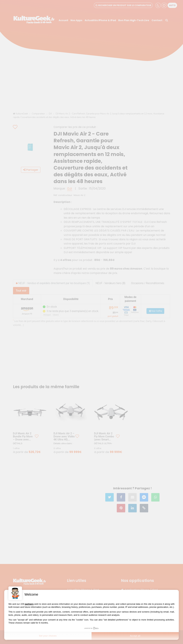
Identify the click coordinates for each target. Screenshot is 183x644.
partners (29, 604)
